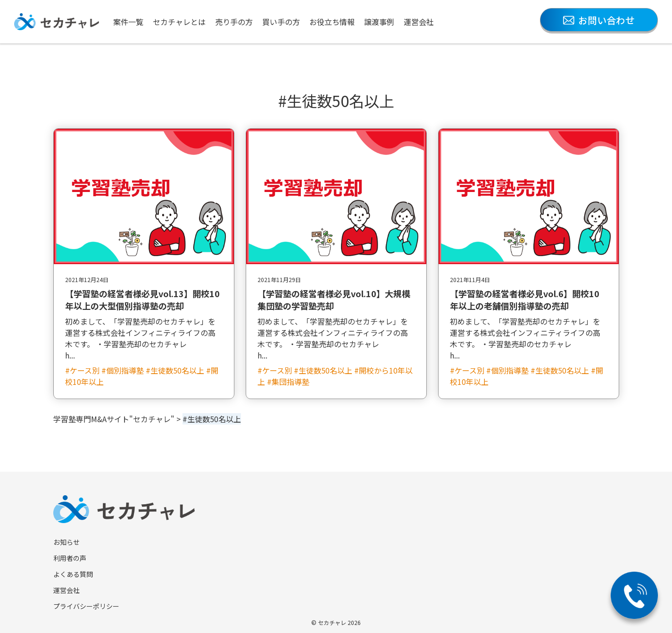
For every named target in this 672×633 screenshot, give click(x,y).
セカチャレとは (179, 22)
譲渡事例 (379, 22)
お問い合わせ (599, 20)
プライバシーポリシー (86, 606)
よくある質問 (73, 574)
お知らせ (66, 542)
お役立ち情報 (332, 22)
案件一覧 (128, 22)
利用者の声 (70, 558)
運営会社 (419, 22)
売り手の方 (234, 22)
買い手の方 (281, 22)
